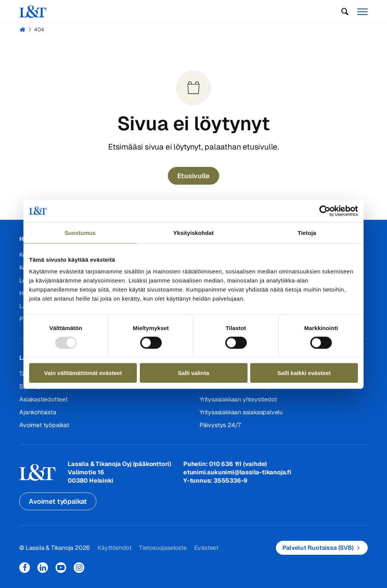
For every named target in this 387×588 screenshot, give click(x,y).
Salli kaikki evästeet (304, 373)
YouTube (61, 568)
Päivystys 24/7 (220, 425)
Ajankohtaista (38, 412)
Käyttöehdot (115, 548)
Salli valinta (194, 373)
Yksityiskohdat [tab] (193, 232)
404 (39, 29)
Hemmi (22, 29)
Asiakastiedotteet (43, 399)
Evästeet (206, 548)
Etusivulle (193, 176)
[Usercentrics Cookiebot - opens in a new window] (325, 211)
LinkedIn (43, 568)
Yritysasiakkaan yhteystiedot (238, 399)
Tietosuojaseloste (163, 548)
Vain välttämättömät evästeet (83, 373)
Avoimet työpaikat (44, 425)
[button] (345, 12)
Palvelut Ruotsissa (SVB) (318, 548)
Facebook (25, 568)
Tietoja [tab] (307, 232)
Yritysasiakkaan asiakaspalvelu (241, 412)
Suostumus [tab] (80, 232)
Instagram (79, 568)
